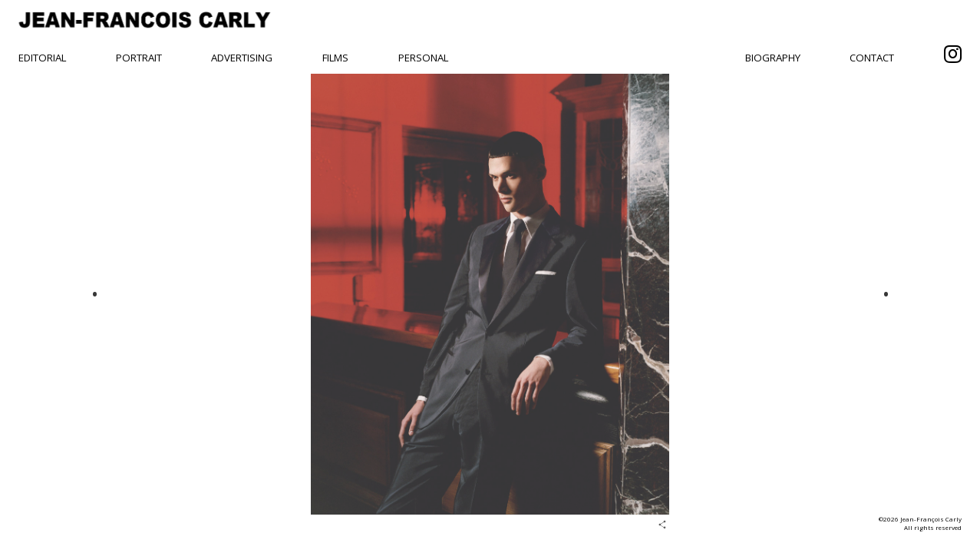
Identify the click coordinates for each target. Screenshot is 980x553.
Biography (773, 58)
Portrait (139, 58)
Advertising (242, 58)
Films (335, 58)
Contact (872, 58)
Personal (423, 58)
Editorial (42, 58)
